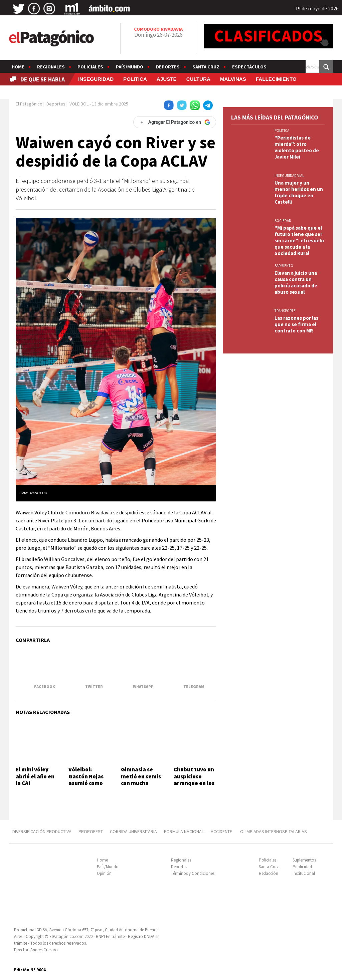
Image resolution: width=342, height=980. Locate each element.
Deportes (168, 67)
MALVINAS (233, 79)
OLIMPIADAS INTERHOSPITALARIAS (274, 831)
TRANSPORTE (285, 311)
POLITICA (135, 79)
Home (18, 67)
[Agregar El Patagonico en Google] (175, 122)
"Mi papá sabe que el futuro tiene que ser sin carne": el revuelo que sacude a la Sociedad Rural (299, 240)
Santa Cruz (206, 67)
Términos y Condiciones (193, 873)
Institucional (304, 873)
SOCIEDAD (283, 221)
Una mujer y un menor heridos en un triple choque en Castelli (299, 192)
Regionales (51, 67)
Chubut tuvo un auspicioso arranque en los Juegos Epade (194, 780)
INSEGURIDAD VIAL (289, 176)
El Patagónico (29, 104)
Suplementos (304, 860)
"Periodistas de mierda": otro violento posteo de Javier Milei (297, 147)
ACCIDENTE (222, 831)
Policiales (90, 67)
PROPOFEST (91, 831)
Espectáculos (249, 67)
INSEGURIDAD (96, 79)
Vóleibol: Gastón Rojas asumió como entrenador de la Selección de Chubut (88, 786)
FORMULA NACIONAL (184, 831)
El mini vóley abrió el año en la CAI (35, 776)
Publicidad (302, 867)
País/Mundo (130, 67)
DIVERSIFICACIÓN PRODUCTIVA (42, 831)
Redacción (269, 873)
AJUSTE (167, 79)
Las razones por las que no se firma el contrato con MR (296, 324)
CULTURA (198, 79)
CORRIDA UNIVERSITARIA (133, 831)
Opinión (104, 873)
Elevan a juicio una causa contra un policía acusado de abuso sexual (296, 282)
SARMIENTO (284, 266)
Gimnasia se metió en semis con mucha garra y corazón (141, 780)
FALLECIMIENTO (276, 79)
